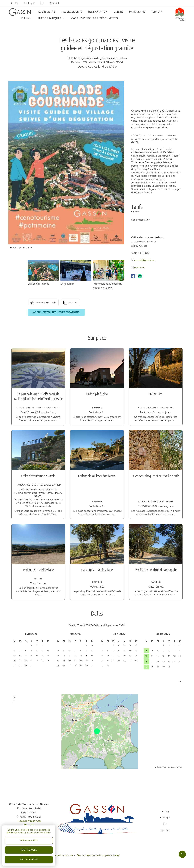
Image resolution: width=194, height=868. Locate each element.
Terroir (157, 12)
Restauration (98, 12)
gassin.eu (140, 267)
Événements (47, 12)
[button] (180, 681)
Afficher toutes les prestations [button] (56, 312)
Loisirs (118, 12)
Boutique (29, 3)
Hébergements (72, 12)
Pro (42, 3)
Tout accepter (29, 860)
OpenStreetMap (163, 767)
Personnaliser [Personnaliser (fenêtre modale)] (29, 840)
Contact (54, 3)
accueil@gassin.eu (145, 260)
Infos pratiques (52, 18)
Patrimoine (137, 12)
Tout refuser (29, 850)
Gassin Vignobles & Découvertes (94, 18)
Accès (14, 3)
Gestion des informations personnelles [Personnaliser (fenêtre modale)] (98, 855)
